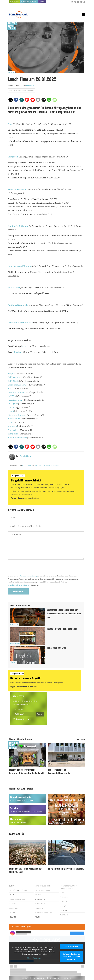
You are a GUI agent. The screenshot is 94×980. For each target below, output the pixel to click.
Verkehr (64, 897)
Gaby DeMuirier (30, 85)
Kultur (38, 895)
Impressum (68, 978)
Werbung (64, 915)
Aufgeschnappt (15, 643)
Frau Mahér (13, 430)
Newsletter (40, 904)
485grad (12, 374)
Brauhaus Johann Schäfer (20, 323)
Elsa (10, 389)
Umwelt (64, 893)
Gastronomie (40, 466)
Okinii (11, 423)
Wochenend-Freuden (21, 719)
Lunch (48, 466)
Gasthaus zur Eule (16, 392)
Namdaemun (14, 419)
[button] (11, 100)
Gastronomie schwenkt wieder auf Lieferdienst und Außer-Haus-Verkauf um (64, 614)
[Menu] (83, 15)
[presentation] (26, 568)
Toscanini (12, 426)
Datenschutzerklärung (28, 576)
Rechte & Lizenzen (39, 978)
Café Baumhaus (15, 377)
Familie (12, 895)
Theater (17, 352)
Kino (24, 346)
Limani (11, 407)
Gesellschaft (14, 624)
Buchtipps (13, 886)
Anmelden (40, 714)
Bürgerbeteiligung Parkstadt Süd (69, 887)
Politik (38, 917)
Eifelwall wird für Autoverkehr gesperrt (66, 869)
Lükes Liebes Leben (43, 890)
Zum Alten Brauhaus (17, 438)
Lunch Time (11, 72)
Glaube (12, 913)
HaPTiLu (12, 396)
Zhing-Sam (13, 434)
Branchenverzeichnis (29, 2)
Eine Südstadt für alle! (19, 890)
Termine (42, 2)
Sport (63, 906)
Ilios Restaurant (15, 400)
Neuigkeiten (40, 899)
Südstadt (13, 662)
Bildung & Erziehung (18, 899)
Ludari (11, 411)
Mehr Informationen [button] (34, 958)
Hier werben (15, 2)
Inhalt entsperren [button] (71, 947)
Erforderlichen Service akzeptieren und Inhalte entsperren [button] (71, 957)
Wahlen (64, 902)
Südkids (12, 904)
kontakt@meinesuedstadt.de (19, 585)
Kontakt (25, 978)
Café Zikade (13, 381)
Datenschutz (55, 978)
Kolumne (13, 917)
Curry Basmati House (18, 385)
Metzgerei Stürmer (17, 415)
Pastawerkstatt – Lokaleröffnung (62, 629)
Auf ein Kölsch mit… (43, 886)
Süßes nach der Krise (57, 648)
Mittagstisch (56, 466)
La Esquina (13, 404)
